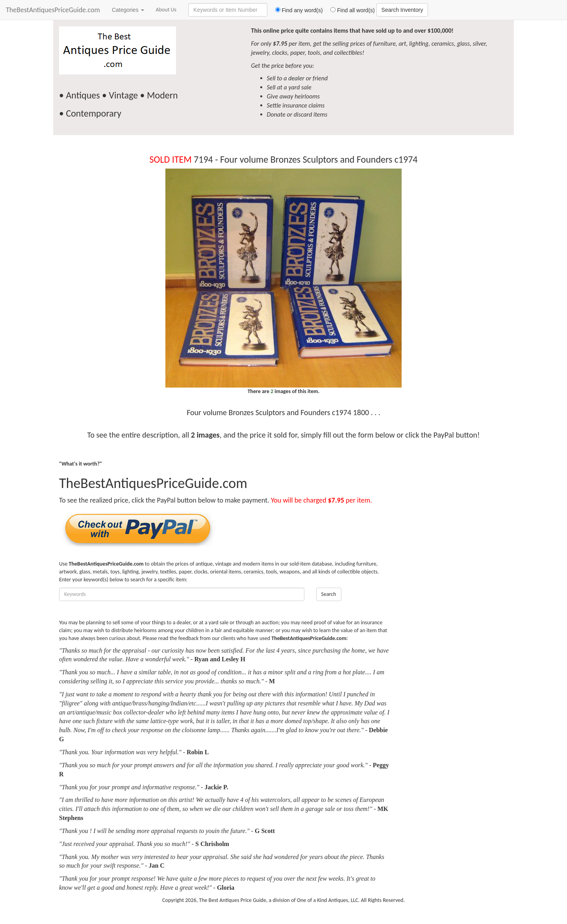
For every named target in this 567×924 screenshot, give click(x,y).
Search (329, 594)
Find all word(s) (350, 10)
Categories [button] (128, 10)
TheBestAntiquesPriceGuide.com (53, 10)
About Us (166, 10)
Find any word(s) (296, 10)
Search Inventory (402, 10)
